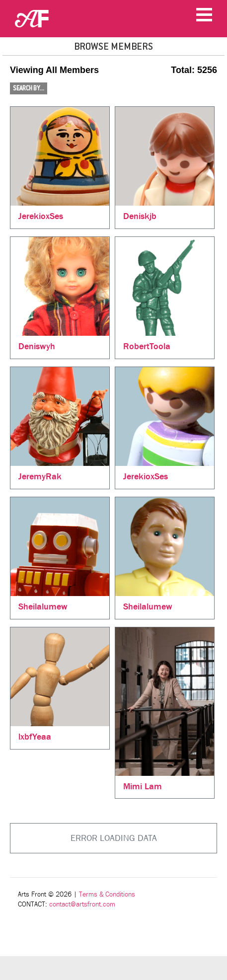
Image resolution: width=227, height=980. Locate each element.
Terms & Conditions (107, 894)
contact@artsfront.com (82, 904)
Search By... (29, 88)
